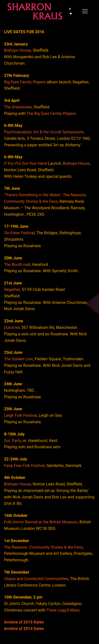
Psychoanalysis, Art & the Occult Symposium (44, 132)
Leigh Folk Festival (20, 415)
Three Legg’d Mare (63, 610)
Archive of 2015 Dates (24, 622)
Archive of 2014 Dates (24, 629)
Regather (12, 290)
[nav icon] (85, 11)
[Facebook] (70, 9)
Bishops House (17, 50)
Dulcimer (12, 327)
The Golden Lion (19, 359)
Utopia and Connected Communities (36, 579)
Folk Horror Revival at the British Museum (41, 522)
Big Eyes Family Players (25, 82)
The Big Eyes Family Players (51, 113)
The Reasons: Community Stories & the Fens (43, 547)
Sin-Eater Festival (19, 233)
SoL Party (13, 441)
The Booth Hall (17, 265)
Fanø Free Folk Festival (24, 466)
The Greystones (18, 107)
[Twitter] (71, 13)
